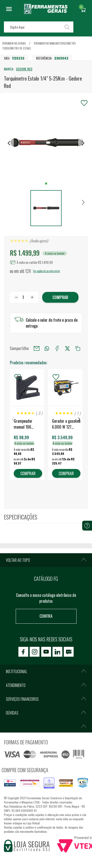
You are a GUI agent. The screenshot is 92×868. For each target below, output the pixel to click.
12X (28, 271)
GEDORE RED (24, 69)
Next (79, 419)
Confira (46, 616)
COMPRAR (28, 473)
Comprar (60, 297)
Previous (13, 419)
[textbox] (39, 27)
